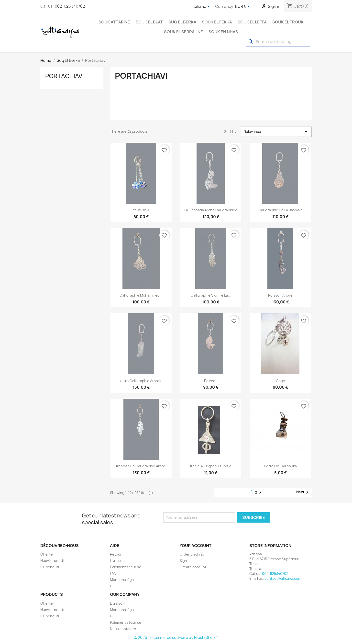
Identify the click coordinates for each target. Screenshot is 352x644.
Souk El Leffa (252, 22)
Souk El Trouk (288, 22)
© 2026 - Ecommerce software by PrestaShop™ (176, 638)
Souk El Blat (149, 22)
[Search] (278, 42)
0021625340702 (70, 6)
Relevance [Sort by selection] (276, 132)
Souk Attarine (114, 22)
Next (303, 492)
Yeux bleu (141, 210)
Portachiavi (64, 76)
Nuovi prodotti (52, 561)
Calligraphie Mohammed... (141, 295)
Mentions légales (124, 580)
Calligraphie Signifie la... (211, 295)
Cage (280, 381)
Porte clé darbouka (280, 466)
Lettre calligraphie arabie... (141, 381)
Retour (116, 554)
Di (112, 586)
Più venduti (50, 567)
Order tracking (192, 554)
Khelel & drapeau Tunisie (211, 466)
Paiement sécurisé (126, 567)
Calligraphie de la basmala (280, 210)
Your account (196, 546)
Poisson (211, 381)
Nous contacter (123, 629)
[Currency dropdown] (243, 7)
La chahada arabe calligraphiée (211, 210)
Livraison (117, 561)
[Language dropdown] (202, 7)
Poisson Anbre (280, 295)
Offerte (47, 554)
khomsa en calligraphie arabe (141, 466)
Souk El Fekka (217, 22)
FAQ (113, 573)
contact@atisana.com (283, 578)
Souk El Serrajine (183, 32)
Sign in (185, 561)
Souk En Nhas (223, 32)
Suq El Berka (182, 22)
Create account (193, 567)
